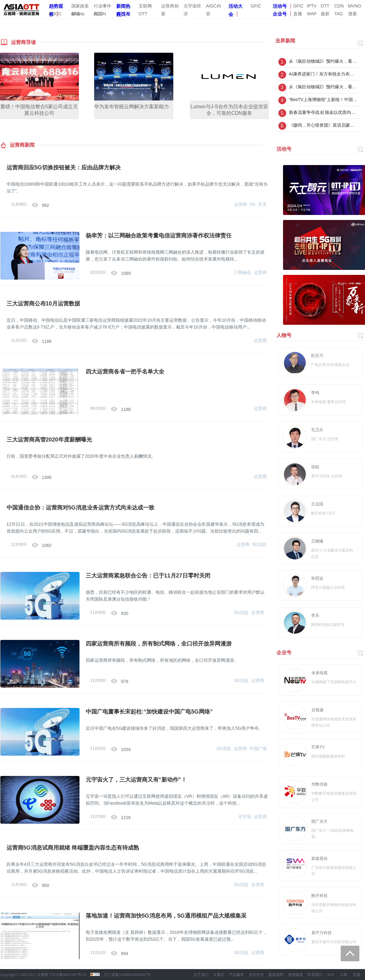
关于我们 (201, 975)
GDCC (55, 14)
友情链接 (295, 975)
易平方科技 (322, 933)
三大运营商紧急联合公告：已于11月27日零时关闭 (148, 576)
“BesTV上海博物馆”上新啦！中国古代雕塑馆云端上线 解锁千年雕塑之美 (323, 100)
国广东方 (319, 821)
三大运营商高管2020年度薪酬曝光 (49, 440)
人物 (343, 975)
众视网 (43, 975)
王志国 (317, 504)
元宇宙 (245, 817)
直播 (298, 14)
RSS (331, 975)
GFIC (256, 6)
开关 (262, 204)
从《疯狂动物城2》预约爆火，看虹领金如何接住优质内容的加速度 (323, 61)
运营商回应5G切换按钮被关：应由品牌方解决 (64, 168)
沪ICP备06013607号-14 (68, 975)
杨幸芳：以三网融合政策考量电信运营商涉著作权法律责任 (159, 236)
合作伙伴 (256, 975)
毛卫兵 (317, 430)
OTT (325, 6)
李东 (315, 615)
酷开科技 (319, 896)
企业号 (280, 14)
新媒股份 (319, 858)
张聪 (315, 467)
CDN (339, 6)
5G (253, 204)
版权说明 (276, 975)
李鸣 (315, 393)
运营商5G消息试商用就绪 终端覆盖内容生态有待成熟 (73, 848)
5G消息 (259, 544)
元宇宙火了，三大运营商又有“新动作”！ (136, 780)
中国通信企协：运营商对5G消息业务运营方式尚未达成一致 (80, 508)
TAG (339, 14)
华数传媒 (319, 784)
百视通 (317, 710)
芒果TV (318, 747)
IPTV (312, 6)
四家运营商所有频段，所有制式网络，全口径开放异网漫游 (159, 644)
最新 (325, 14)
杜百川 (317, 356)
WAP (312, 14)
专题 (357, 975)
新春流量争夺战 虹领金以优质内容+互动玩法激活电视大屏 (323, 112)
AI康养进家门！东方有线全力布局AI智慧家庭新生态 (323, 74)
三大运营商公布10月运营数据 (43, 304)
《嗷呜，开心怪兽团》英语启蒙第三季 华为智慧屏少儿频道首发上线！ (323, 125)
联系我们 (315, 975)
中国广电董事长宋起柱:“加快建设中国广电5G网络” (149, 712)
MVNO (355, 6)
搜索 (353, 14)
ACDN (100, 14)
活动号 (280, 6)
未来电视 (319, 673)
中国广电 (258, 748)
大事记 (219, 975)
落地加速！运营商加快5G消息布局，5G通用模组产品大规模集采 (166, 916)
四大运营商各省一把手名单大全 (125, 372)
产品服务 (237, 975)
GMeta (78, 14)
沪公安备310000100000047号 (127, 975)
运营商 (241, 204)
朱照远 (317, 578)
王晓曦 (317, 541)
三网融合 (243, 272)
